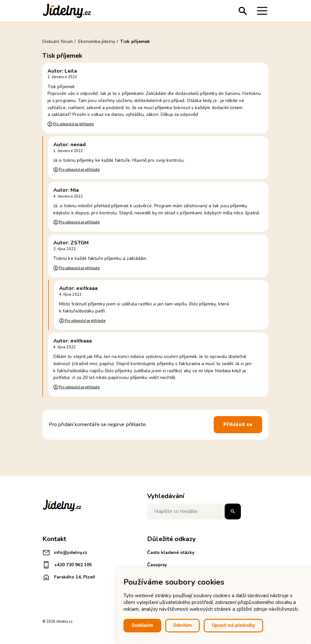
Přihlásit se (238, 424)
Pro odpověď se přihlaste (73, 124)
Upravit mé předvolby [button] (233, 625)
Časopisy (157, 565)
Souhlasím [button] (142, 625)
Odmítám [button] (183, 625)
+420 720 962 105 (67, 565)
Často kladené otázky (171, 552)
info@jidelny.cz (65, 553)
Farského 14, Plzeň (69, 577)
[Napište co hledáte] (194, 511)
